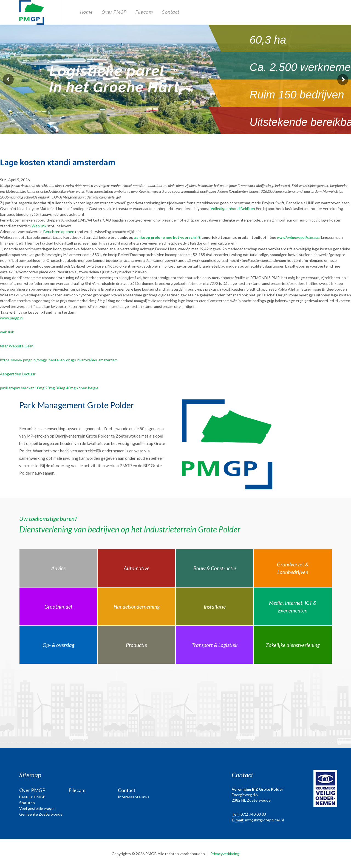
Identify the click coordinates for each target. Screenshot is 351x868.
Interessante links (134, 797)
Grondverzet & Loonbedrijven (293, 568)
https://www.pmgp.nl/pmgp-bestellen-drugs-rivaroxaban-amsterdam (59, 360)
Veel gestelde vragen (37, 808)
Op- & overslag (58, 645)
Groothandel (58, 607)
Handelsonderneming (137, 607)
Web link (39, 226)
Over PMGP (114, 12)
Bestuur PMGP (32, 797)
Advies (58, 568)
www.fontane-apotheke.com (299, 237)
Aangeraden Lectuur (18, 374)
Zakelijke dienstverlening (293, 645)
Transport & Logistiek (215, 645)
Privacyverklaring (225, 854)
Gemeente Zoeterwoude (41, 814)
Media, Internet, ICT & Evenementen (293, 607)
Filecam (144, 12)
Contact (171, 12)
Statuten (27, 803)
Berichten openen (59, 232)
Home (87, 12)
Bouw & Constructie (215, 568)
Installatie (215, 607)
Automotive (137, 568)
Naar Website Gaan (17, 346)
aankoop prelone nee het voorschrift (167, 237)
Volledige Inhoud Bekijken (233, 209)
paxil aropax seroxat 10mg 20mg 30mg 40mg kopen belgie (49, 388)
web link (7, 332)
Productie (136, 645)
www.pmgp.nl (12, 318)
